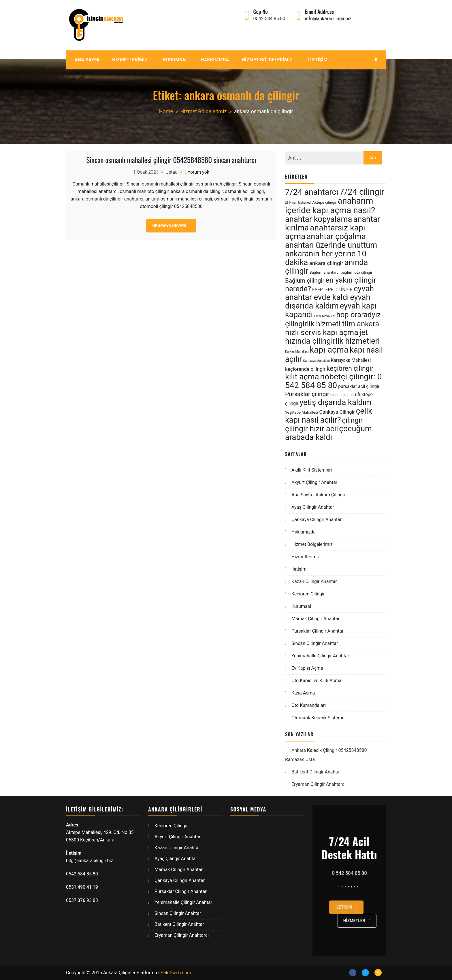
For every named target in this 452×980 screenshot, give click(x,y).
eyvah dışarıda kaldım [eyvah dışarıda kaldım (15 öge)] (328, 302)
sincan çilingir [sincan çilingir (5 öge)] (342, 395)
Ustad (172, 172)
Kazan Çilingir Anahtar (314, 581)
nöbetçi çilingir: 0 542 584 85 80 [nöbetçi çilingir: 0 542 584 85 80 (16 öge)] (334, 381)
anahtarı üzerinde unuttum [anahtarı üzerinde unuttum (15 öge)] (331, 245)
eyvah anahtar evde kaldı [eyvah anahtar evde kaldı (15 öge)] (329, 293)
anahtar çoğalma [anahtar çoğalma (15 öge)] (336, 237)
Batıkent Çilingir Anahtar (316, 772)
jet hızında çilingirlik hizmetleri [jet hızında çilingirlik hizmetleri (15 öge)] (333, 337)
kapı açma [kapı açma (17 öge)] (329, 350)
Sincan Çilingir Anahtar (315, 643)
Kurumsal (176, 60)
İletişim (318, 60)
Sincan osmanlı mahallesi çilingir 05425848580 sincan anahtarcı (171, 160)
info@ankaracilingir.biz (328, 19)
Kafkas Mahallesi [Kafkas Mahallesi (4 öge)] (297, 352)
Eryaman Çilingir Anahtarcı (319, 784)
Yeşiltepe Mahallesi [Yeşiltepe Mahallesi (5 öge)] (302, 412)
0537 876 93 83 (82, 900)
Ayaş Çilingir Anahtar (313, 507)
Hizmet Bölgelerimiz (267, 60)
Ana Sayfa (87, 60)
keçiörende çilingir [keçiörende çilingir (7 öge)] (305, 369)
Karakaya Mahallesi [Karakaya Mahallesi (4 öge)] (317, 361)
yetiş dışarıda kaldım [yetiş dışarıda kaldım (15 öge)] (335, 402)
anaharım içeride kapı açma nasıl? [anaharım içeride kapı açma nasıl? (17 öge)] (330, 206)
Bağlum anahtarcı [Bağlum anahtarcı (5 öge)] (325, 272)
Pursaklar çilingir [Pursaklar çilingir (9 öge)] (307, 394)
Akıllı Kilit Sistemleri (312, 470)
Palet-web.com (176, 973)
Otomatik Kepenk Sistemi (317, 718)
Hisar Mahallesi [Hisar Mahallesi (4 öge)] (324, 316)
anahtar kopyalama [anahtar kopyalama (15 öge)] (319, 219)
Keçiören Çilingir (308, 594)
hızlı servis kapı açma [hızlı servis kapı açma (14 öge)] (322, 332)
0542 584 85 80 (269, 19)
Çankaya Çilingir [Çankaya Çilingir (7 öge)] (337, 412)
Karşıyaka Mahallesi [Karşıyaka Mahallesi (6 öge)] (351, 360)
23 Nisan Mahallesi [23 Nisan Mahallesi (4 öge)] (298, 203)
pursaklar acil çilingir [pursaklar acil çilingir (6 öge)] (359, 386)
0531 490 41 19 (83, 887)
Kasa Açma (303, 693)
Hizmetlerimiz (130, 60)
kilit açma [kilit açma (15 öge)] (302, 377)
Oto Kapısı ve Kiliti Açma (317, 681)
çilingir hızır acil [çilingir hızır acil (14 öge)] (311, 429)
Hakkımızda (215, 60)
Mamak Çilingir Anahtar (316, 619)
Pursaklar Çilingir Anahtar (318, 631)
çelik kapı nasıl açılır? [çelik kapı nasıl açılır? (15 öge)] (329, 416)
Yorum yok (198, 172)
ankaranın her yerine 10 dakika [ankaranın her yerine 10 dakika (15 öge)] (326, 258)
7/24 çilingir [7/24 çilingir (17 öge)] (362, 192)
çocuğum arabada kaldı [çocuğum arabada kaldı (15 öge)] (328, 433)
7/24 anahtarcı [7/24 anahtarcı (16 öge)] (312, 192)
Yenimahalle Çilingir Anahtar (320, 656)
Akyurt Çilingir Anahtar (314, 482)
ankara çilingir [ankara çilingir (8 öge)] (326, 263)
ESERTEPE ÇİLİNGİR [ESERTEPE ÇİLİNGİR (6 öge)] (332, 290)
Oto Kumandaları (309, 705)
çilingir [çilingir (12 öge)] (352, 420)
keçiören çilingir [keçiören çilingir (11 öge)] (350, 368)
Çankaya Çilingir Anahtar (317, 520)
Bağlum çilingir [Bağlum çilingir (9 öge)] (305, 281)
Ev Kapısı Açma (307, 668)
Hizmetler (374, 921)
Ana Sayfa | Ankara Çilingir (318, 495)
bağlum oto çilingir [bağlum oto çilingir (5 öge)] (357, 272)
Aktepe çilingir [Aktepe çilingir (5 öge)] (324, 202)
